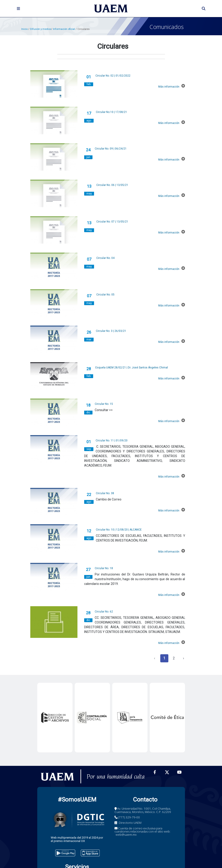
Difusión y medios (41, 29)
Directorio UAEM (130, 823)
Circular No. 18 (104, 568)
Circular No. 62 (104, 612)
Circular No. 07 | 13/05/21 (112, 222)
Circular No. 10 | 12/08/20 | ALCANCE (119, 530)
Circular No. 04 (105, 258)
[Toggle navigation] (18, 9)
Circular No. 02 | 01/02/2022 (113, 76)
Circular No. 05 (105, 295)
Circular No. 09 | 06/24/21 (111, 149)
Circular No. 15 (104, 404)
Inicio (24, 29)
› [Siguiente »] (184, 658)
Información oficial (64, 29)
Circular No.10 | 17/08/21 (111, 112)
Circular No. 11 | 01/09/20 (112, 441)
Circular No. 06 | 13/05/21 (112, 185)
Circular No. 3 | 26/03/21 (111, 331)
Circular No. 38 (105, 493)
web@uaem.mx (126, 835)
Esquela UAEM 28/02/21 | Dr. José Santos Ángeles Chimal (132, 368)
